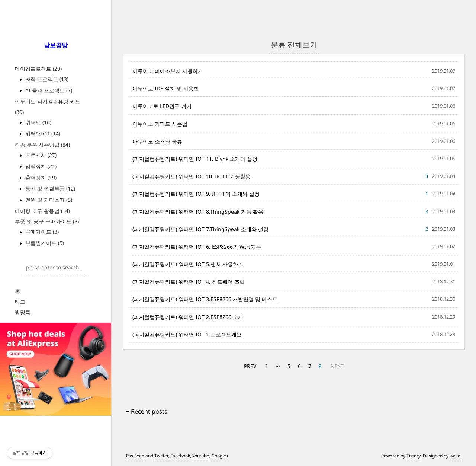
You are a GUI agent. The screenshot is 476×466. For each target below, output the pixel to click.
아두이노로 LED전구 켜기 (162, 106)
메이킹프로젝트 (38, 69)
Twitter (161, 456)
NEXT (337, 366)
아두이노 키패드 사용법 (160, 124)
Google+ (220, 456)
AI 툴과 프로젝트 (48, 90)
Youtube (201, 456)
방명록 (23, 312)
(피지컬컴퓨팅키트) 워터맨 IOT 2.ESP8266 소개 (188, 317)
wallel (456, 456)
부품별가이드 (44, 243)
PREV (250, 366)
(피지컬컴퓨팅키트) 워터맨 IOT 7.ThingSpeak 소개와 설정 (200, 229)
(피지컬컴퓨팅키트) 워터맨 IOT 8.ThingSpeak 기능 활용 (198, 212)
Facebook (180, 456)
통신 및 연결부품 (49, 189)
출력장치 (40, 177)
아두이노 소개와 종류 (157, 141)
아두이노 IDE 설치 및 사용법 (166, 88)
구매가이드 (41, 232)
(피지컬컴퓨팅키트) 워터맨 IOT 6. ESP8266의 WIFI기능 (197, 247)
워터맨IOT (42, 133)
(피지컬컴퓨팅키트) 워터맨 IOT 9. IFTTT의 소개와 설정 (196, 194)
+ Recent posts (147, 411)
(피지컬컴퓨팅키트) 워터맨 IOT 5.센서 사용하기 (188, 264)
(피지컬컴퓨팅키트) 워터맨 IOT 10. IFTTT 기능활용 (192, 176)
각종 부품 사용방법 (42, 145)
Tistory (414, 456)
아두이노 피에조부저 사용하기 (168, 71)
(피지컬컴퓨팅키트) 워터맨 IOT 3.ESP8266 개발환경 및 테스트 (205, 299)
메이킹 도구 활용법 (42, 211)
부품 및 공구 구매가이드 (47, 221)
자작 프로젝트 (46, 79)
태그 (20, 302)
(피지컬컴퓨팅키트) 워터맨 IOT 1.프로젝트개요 (187, 334)
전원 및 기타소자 (48, 200)
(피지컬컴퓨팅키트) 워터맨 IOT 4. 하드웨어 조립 (189, 282)
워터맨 (38, 122)
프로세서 (40, 155)
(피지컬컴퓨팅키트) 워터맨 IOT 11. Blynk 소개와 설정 (195, 159)
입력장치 (40, 166)
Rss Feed (135, 456)
